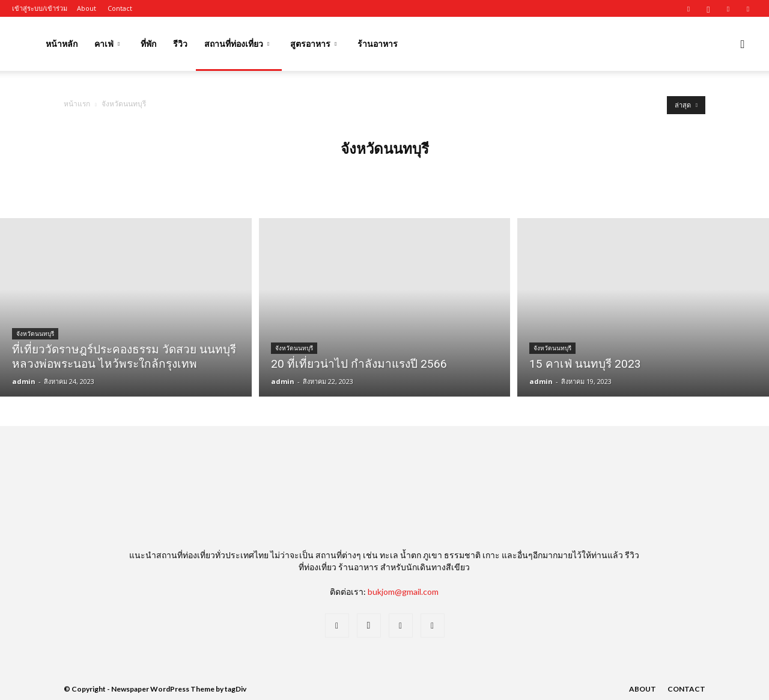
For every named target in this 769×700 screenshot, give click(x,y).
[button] (743, 45)
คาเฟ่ (107, 44)
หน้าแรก (77, 104)
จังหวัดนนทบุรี (35, 334)
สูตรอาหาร (313, 44)
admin (24, 381)
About (87, 8)
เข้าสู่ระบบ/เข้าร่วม (40, 8)
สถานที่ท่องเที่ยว (237, 44)
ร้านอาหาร (378, 44)
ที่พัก (148, 44)
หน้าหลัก (62, 44)
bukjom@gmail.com (403, 592)
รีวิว (180, 44)
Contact (120, 8)
